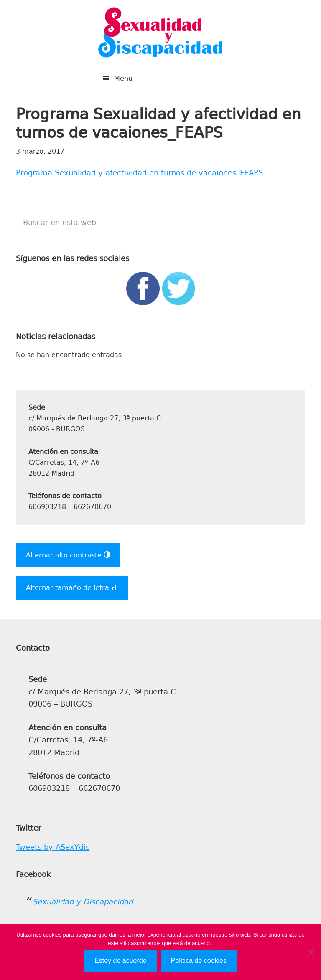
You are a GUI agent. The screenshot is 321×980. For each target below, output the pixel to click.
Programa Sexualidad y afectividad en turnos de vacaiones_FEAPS (139, 173)
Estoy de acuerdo (121, 961)
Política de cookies (199, 961)
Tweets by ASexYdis (53, 847)
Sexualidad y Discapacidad (160, 33)
